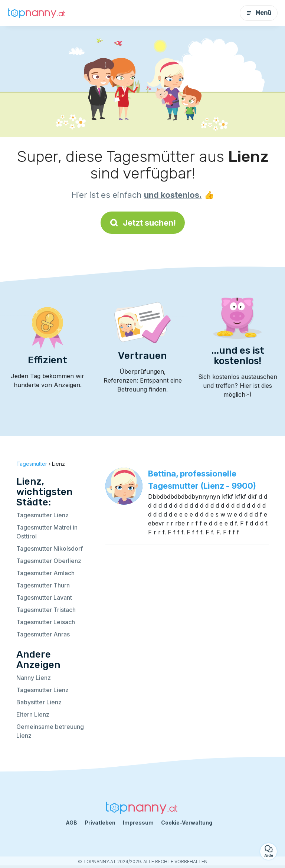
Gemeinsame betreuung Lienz (50, 731)
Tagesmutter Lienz (42, 515)
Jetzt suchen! (143, 223)
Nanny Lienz (34, 678)
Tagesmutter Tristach (46, 610)
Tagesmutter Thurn (43, 585)
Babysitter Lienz (39, 702)
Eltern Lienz (33, 714)
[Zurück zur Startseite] (37, 13)
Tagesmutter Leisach (46, 622)
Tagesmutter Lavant (44, 597)
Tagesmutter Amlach (45, 573)
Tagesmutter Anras (43, 634)
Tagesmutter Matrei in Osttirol (47, 532)
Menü (259, 13)
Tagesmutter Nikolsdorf (50, 548)
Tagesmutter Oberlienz (49, 561)
